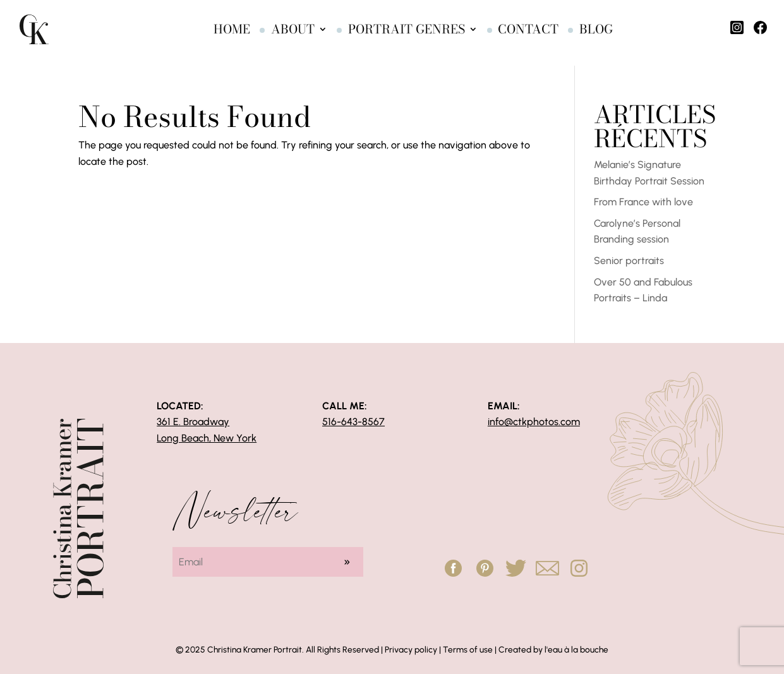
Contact (507, 33)
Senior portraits (629, 261)
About (272, 33)
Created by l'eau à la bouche (553, 649)
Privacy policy (411, 649)
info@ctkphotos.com (534, 422)
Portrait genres (386, 33)
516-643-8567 (353, 422)
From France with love (643, 202)
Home (211, 33)
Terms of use (468, 649)
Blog (575, 33)
